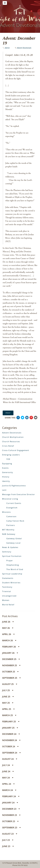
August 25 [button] (10, 684)
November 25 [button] (11, 665)
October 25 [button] (10, 672)
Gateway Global (14, 539)
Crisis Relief (8, 446)
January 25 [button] (10, 728)
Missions (6, 512)
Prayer (10, 561)
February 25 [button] (11, 721)
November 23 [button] (11, 815)
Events (5, 468)
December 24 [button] (11, 734)
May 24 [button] (8, 778)
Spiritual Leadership (12, 574)
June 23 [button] (8, 846)
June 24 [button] (8, 771)
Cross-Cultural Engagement (16, 450)
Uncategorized (9, 596)
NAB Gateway (9, 534)
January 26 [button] (10, 653)
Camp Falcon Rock (15, 521)
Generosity (8, 472)
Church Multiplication (13, 437)
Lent (4, 490)
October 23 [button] (10, 821)
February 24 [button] (11, 796)
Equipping (7, 464)
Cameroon (11, 516)
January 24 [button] (10, 803)
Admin (7, 48)
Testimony (7, 587)
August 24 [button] (10, 759)
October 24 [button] (10, 746)
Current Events (14, 503)
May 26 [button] (8, 628)
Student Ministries (11, 583)
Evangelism (12, 508)
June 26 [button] (8, 622)
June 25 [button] (8, 697)
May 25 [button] (8, 703)
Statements (8, 578)
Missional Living (10, 499)
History (6, 477)
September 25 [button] (11, 678)
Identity (6, 481)
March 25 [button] (9, 715)
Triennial (7, 591)
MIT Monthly (8, 530)
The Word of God (15, 569)
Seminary (7, 552)
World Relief (8, 605)
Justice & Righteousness (14, 486)
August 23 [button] (10, 834)
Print (8, 413)
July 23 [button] (8, 840)
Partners (11, 525)
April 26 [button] (8, 634)
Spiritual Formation (12, 556)
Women (6, 600)
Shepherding (13, 565)
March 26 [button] (9, 640)
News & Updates (10, 547)
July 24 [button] (8, 765)
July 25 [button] (8, 690)
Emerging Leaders (11, 455)
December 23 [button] (11, 809)
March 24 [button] (9, 790)
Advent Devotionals (24, 48)
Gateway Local (13, 543)
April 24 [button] (8, 784)
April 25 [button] (8, 709)
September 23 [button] (11, 828)
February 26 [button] (11, 647)
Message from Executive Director (19, 494)
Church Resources (11, 442)
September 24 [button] (11, 753)
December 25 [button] (11, 659)
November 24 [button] (11, 740)
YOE (8, 459)
